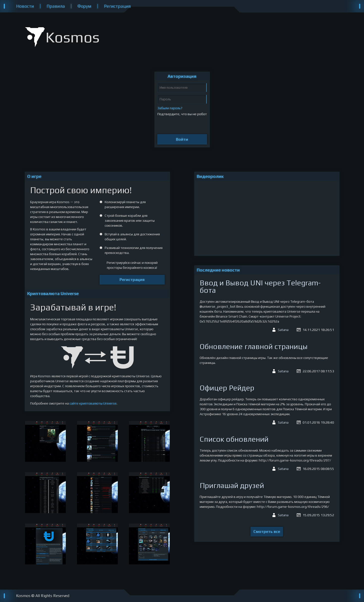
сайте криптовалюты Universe (93, 403)
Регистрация (117, 6)
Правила (56, 6)
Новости (25, 6)
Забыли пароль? (170, 108)
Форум (84, 6)
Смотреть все (267, 532)
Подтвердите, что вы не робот (182, 114)
